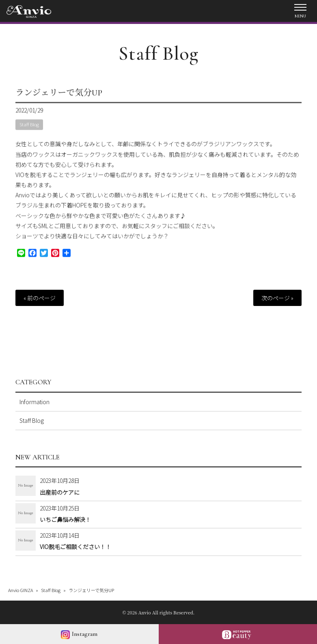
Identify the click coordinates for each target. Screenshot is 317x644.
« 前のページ (40, 298)
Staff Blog (158, 54)
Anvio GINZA (20, 590)
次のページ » (277, 298)
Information (35, 402)
